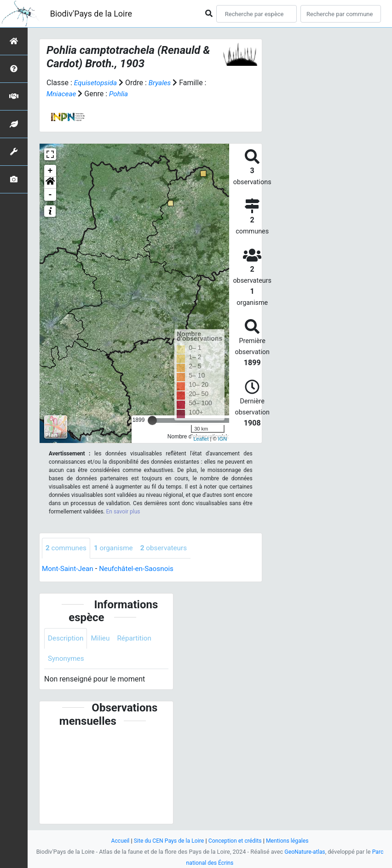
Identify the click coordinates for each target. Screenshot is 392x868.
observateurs (168, 548)
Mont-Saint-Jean (69, 569)
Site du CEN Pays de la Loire (167, 841)
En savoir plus (123, 512)
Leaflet (201, 439)
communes (67, 548)
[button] (50, 183)
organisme (116, 548)
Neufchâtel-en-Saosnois (140, 569)
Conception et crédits (236, 841)
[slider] (152, 420)
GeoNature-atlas (305, 852)
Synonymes (67, 660)
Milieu (102, 639)
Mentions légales (291, 841)
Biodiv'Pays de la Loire (91, 14)
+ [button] (50, 171)
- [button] (50, 195)
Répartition (138, 639)
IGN (223, 439)
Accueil (116, 841)
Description (66, 639)
